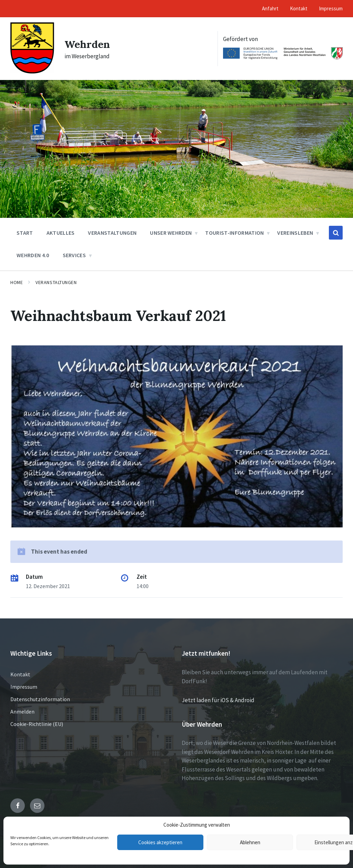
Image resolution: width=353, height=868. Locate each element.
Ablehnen (250, 842)
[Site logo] (32, 71)
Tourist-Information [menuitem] (234, 233)
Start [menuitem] (25, 233)
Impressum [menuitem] (331, 8)
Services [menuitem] (74, 255)
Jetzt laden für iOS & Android (218, 700)
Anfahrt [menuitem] (270, 8)
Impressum (24, 687)
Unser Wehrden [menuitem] (171, 233)
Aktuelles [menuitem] (61, 233)
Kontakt (20, 674)
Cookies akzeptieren (160, 842)
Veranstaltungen (56, 282)
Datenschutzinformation (40, 699)
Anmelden (22, 711)
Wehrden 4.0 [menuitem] (33, 255)
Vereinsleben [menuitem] (295, 233)
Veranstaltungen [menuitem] (112, 233)
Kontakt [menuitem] (299, 8)
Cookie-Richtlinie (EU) (37, 724)
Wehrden (87, 44)
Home (17, 282)
